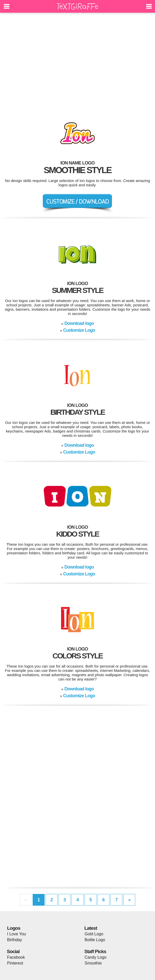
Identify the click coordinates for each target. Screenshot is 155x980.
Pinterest (15, 963)
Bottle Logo (95, 940)
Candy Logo (95, 957)
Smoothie (93, 963)
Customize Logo (79, 330)
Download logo (79, 323)
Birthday (15, 940)
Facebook (16, 957)
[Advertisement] (77, 63)
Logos (14, 928)
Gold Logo (94, 934)
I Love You (17, 934)
